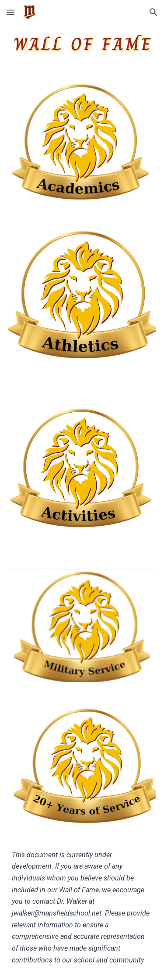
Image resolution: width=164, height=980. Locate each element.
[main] (82, 908)
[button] (10, 12)
